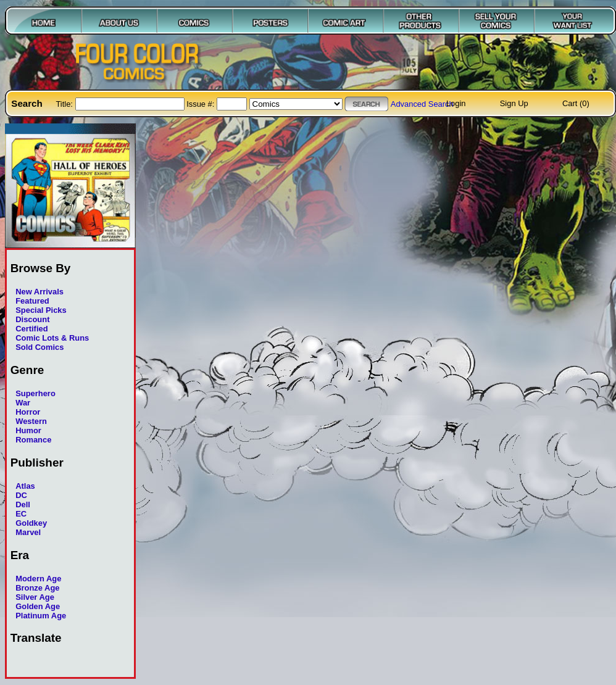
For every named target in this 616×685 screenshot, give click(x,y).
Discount (32, 319)
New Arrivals (40, 292)
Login (456, 103)
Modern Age (38, 579)
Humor (28, 430)
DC (21, 495)
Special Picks (41, 310)
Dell (23, 504)
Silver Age (35, 597)
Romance (33, 440)
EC (21, 514)
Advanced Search (422, 104)
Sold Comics (40, 347)
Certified (31, 329)
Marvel (28, 532)
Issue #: (202, 104)
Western (31, 421)
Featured (32, 301)
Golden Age (38, 606)
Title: (65, 104)
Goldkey (31, 523)
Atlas (25, 486)
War (23, 403)
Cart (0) (576, 103)
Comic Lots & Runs (52, 338)
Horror (28, 412)
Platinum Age (41, 616)
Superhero (35, 393)
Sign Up (514, 103)
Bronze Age (37, 588)
